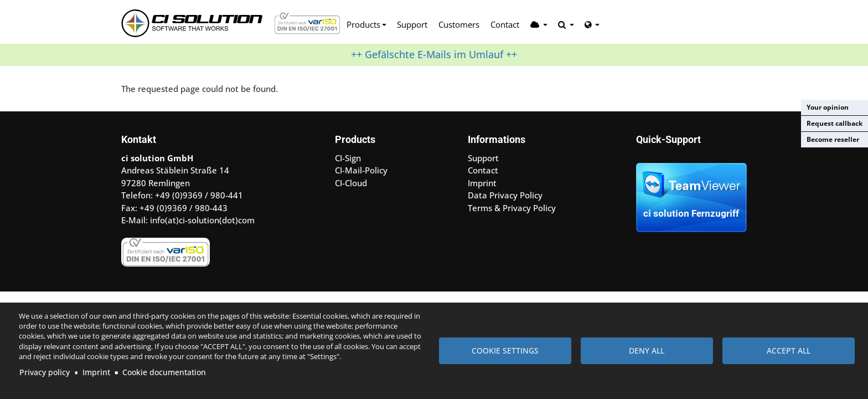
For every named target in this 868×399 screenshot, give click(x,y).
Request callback (835, 123)
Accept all (789, 351)
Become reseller (833, 139)
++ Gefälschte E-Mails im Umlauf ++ (434, 54)
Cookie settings (505, 351)
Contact (505, 24)
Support (412, 24)
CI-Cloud (351, 183)
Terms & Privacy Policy (512, 208)
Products (363, 24)
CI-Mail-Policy (361, 170)
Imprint (96, 372)
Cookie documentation (164, 372)
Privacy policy (45, 372)
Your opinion (828, 107)
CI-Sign (348, 158)
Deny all (647, 351)
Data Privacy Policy (505, 195)
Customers (459, 24)
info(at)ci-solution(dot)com (202, 220)
